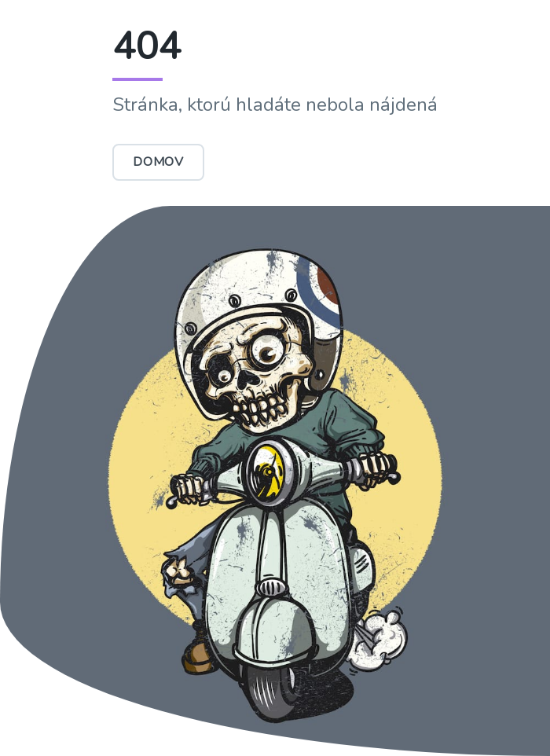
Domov (158, 162)
